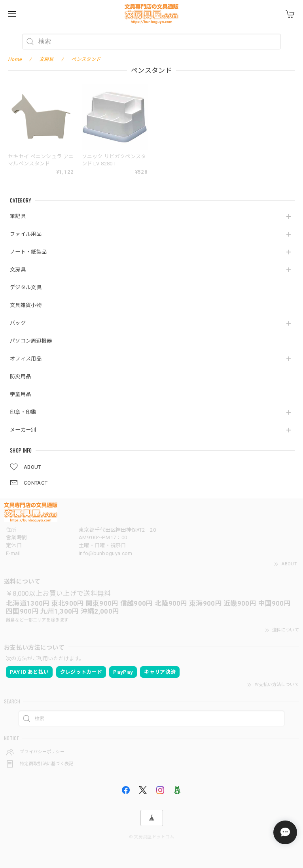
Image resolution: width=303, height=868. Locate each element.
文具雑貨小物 (26, 305)
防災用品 (20, 376)
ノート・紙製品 (28, 252)
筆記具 (18, 216)
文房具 (18, 270)
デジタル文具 (26, 287)
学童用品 (20, 394)
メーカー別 (23, 430)
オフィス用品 (26, 359)
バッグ (18, 323)
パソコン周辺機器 (31, 341)
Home (15, 59)
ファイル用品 (26, 234)
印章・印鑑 (23, 412)
